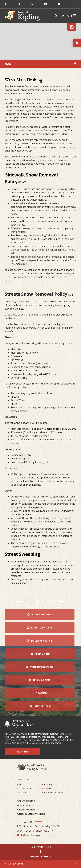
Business (24, 793)
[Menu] (69, 16)
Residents (49, 784)
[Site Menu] (40, 64)
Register (23, 752)
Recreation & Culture (54, 793)
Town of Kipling (22, 16)
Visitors (48, 788)
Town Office (25, 788)
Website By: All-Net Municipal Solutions (46, 857)
